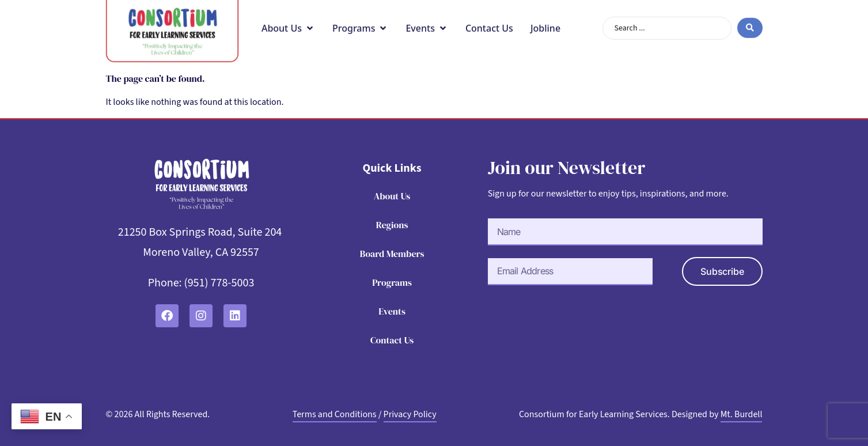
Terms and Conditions (335, 414)
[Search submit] (750, 20)
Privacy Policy (410, 414)
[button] (288, 20)
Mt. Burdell (742, 414)
